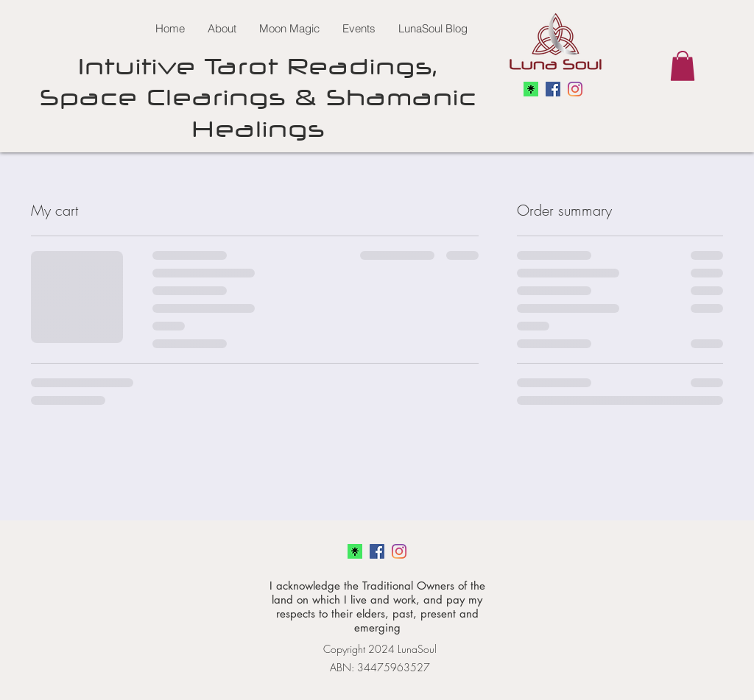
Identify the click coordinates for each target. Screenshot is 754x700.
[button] (683, 66)
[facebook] (553, 89)
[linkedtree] (531, 89)
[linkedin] (575, 89)
